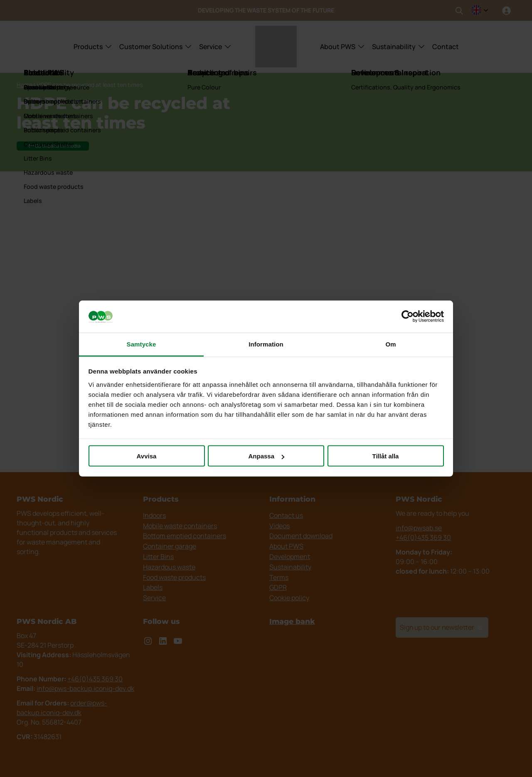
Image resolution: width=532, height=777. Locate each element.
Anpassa (266, 456)
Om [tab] (390, 344)
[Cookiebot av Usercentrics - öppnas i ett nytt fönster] (408, 317)
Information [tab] (266, 344)
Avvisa (147, 456)
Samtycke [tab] (142, 344)
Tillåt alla (386, 456)
